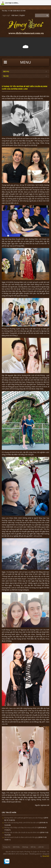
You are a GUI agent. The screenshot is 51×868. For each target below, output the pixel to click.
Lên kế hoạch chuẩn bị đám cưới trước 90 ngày (21, 837)
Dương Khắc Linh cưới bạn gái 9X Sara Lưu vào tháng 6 (24, 818)
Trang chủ (7, 847)
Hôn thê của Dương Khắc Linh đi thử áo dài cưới (22, 823)
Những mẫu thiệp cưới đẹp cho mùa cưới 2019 (21, 827)
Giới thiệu (16, 847)
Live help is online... (12, 3)
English (22, 15)
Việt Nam (15, 15)
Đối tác (33, 847)
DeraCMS (46, 856)
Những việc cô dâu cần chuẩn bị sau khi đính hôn (22, 832)
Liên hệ (41, 847)
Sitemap (25, 847)
